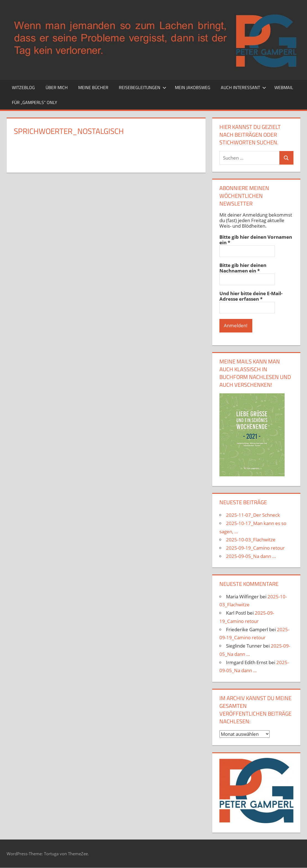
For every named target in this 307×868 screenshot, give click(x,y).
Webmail (284, 87)
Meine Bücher (93, 87)
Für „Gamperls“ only (35, 102)
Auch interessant (243, 87)
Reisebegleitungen (143, 87)
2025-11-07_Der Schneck (253, 515)
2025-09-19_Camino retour (255, 548)
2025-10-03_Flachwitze (251, 540)
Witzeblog (23, 87)
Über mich (57, 87)
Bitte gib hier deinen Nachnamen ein (243, 268)
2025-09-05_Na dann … (251, 556)
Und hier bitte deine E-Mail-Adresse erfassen (251, 296)
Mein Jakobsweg (193, 87)
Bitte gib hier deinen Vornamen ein (256, 240)
